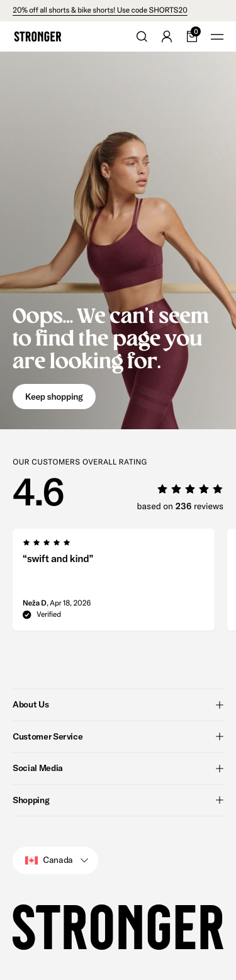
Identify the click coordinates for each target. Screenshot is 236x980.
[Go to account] (167, 37)
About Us (118, 704)
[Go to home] (38, 37)
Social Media (118, 768)
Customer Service (118, 736)
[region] (124, 583)
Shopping (118, 800)
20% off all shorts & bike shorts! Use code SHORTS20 (100, 10)
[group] (114, 583)
